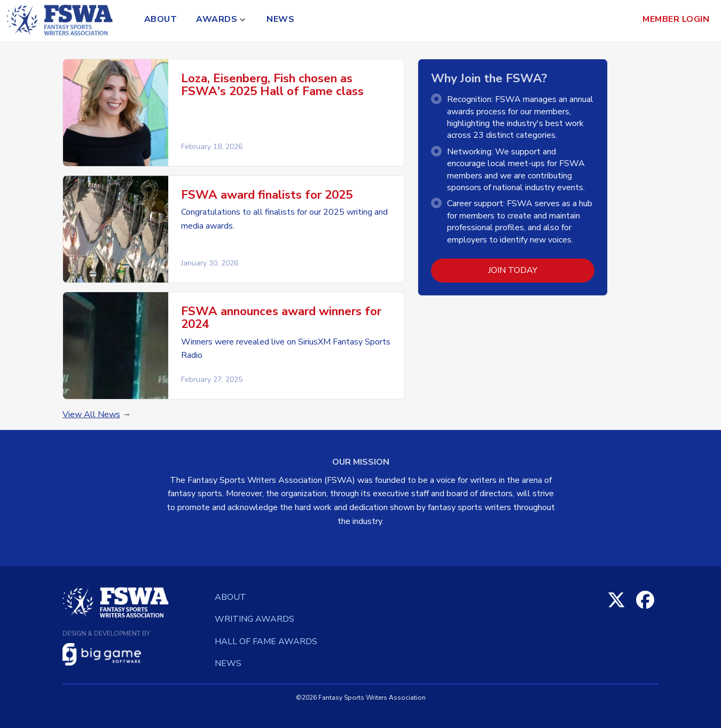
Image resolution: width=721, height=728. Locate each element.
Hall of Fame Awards (266, 641)
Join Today (513, 270)
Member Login (676, 19)
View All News (91, 414)
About (160, 19)
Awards (217, 19)
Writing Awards (254, 619)
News (280, 19)
